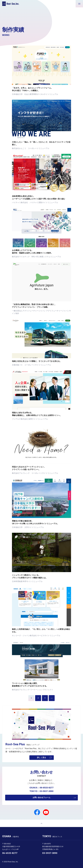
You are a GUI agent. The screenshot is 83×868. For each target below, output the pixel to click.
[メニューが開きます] (79, 4)
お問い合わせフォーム (41, 797)
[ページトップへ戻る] (41, 823)
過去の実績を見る (52, 698)
